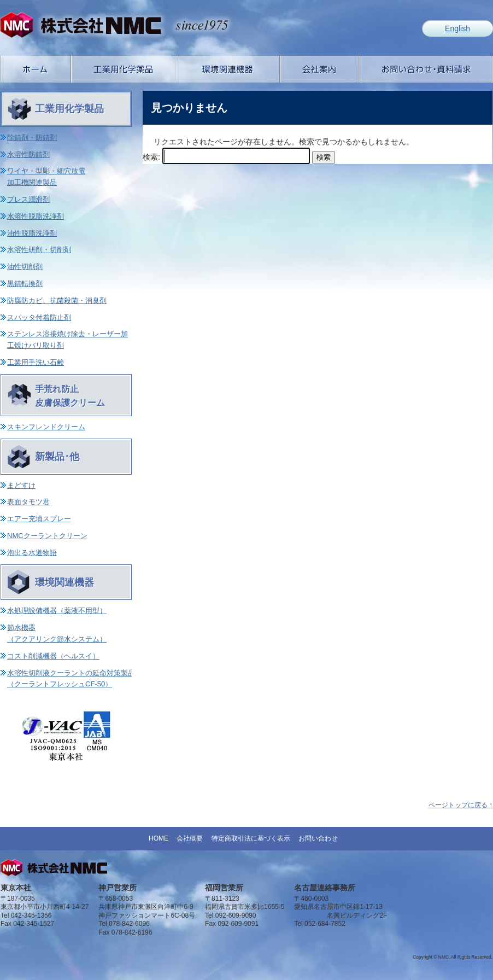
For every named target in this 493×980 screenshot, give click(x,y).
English (457, 28)
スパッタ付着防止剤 (39, 317)
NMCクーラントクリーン (47, 536)
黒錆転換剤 (25, 284)
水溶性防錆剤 (28, 154)
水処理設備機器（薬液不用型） (57, 611)
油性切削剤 (25, 267)
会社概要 (190, 838)
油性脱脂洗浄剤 (32, 233)
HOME (159, 838)
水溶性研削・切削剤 (39, 250)
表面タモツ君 (28, 502)
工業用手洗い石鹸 (36, 362)
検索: (151, 157)
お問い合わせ (318, 838)
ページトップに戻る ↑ (460, 805)
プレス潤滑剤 (28, 199)
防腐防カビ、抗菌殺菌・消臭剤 (57, 301)
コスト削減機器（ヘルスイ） (53, 656)
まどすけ (21, 485)
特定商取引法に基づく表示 (251, 838)
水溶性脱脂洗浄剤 (36, 216)
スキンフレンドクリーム (46, 427)
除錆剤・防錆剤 (32, 138)
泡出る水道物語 (32, 553)
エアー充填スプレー (39, 519)
